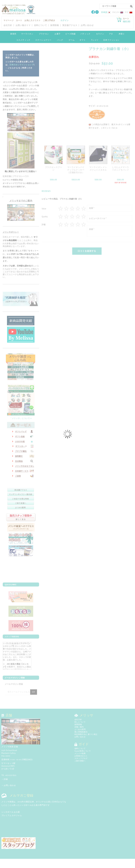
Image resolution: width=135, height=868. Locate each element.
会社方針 (8, 25)
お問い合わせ (87, 25)
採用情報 (55, 25)
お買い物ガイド (23, 25)
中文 (127, 12)
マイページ (9, 20)
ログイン (65, 20)
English (116, 12)
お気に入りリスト (33, 20)
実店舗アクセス (70, 25)
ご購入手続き (49, 20)
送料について (40, 25)
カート (19, 20)
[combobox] (116, 6)
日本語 (104, 12)
